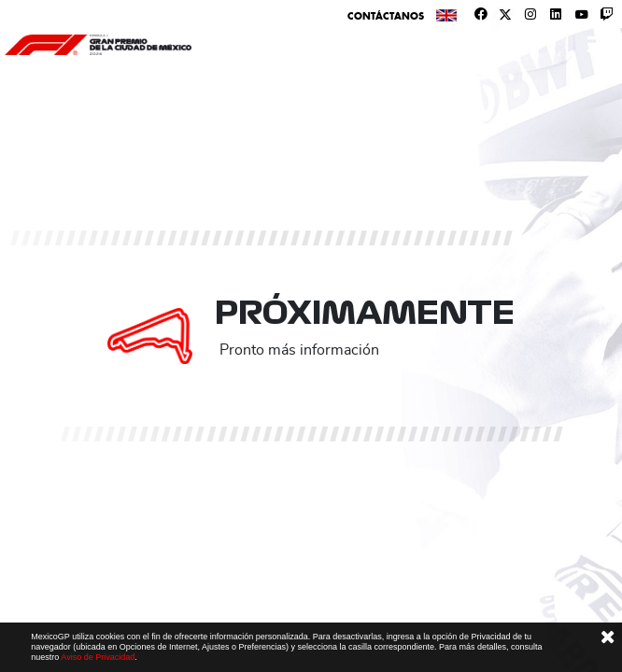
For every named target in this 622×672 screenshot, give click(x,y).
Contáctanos (386, 16)
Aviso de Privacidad (98, 657)
